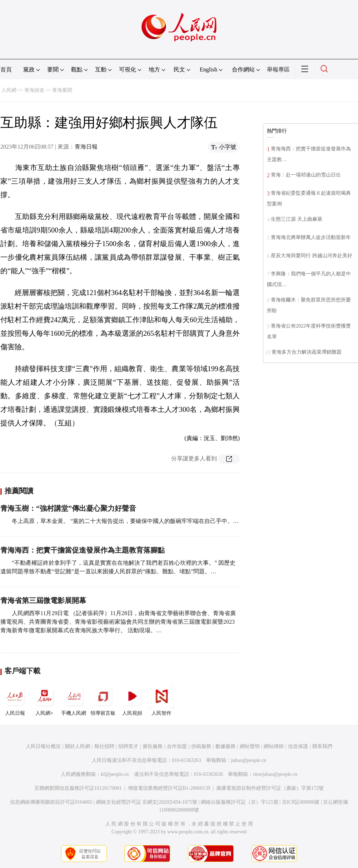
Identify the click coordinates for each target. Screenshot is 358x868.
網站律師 (274, 746)
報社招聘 (104, 746)
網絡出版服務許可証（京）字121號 (240, 802)
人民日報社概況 (43, 746)
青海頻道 (34, 90)
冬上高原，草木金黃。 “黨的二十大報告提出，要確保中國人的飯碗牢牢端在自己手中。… (125, 521)
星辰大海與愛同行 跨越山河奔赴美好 (312, 256)
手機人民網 (74, 700)
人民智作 (161, 700)
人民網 (9, 90)
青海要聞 (62, 90)
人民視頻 (132, 700)
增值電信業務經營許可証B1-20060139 (169, 788)
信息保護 (298, 746)
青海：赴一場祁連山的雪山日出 (306, 175)
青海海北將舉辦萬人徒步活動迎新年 (311, 237)
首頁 (6, 69)
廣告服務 (153, 746)
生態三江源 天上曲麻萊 (297, 219)
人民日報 (15, 700)
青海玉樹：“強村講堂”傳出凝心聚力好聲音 (68, 508)
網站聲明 (250, 746)
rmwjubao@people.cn (275, 774)
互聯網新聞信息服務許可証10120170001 (78, 788)
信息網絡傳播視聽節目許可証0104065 (51, 802)
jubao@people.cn (249, 760)
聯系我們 (322, 746)
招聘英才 (128, 746)
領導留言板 (103, 700)
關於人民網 (78, 746)
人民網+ (44, 700)
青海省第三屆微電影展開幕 (43, 600)
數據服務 (225, 746)
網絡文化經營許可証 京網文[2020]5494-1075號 (147, 802)
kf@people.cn (115, 774)
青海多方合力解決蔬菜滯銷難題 (307, 352)
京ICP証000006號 (301, 802)
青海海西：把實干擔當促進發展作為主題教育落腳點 (83, 550)
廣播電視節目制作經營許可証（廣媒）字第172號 (270, 788)
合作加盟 (177, 746)
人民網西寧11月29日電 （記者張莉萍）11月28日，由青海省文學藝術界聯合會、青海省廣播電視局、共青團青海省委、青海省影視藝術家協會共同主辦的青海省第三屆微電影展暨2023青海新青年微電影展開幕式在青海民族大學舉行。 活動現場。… (118, 622)
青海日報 (86, 147)
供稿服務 (201, 746)
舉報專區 (278, 69)
